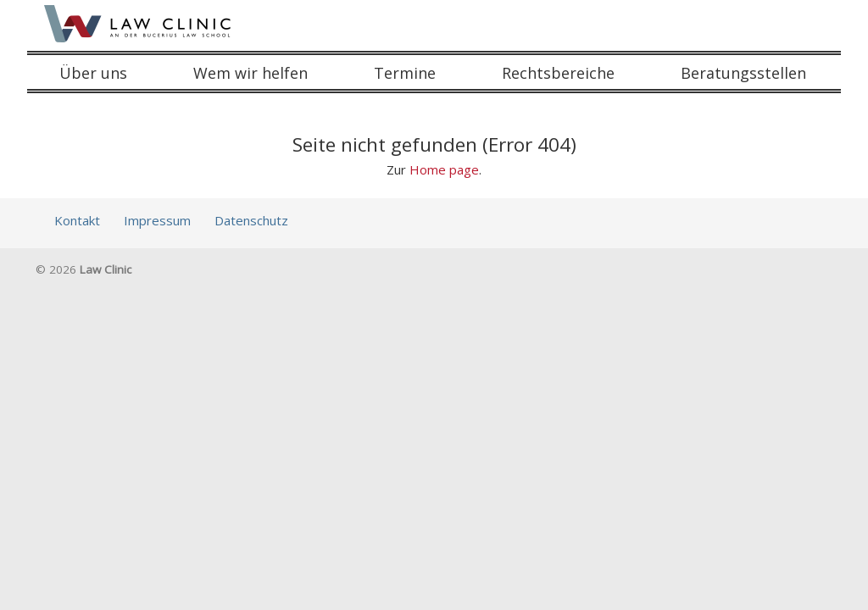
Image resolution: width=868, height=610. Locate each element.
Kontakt (77, 220)
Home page (444, 169)
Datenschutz (251, 220)
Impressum (157, 220)
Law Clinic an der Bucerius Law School (139, 24)
